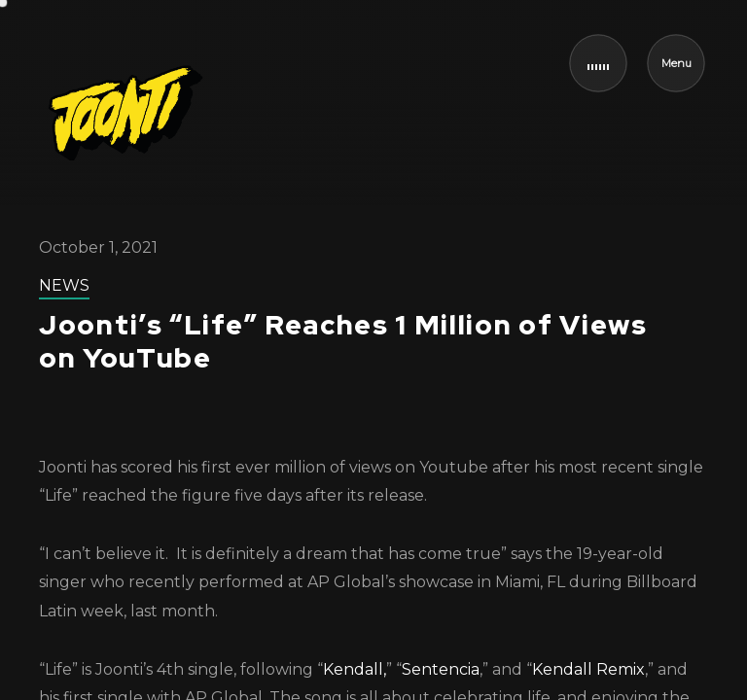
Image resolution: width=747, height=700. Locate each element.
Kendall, (355, 669)
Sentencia (441, 669)
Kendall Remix (588, 669)
